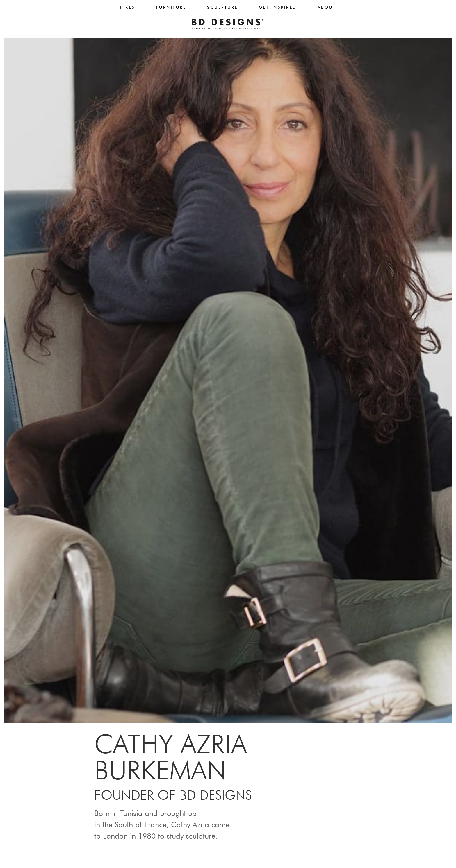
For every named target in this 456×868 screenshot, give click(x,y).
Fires (128, 7)
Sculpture (222, 7)
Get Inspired (278, 7)
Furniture (171, 7)
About (327, 7)
